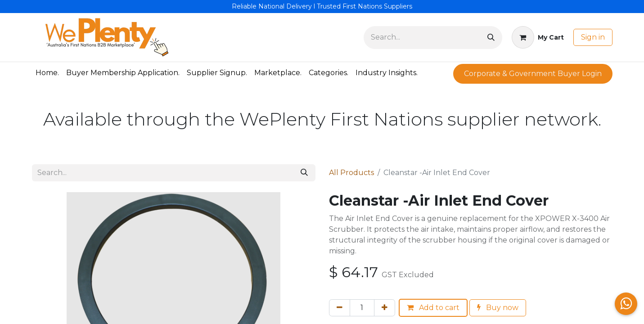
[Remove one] (340, 308)
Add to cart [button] (433, 308)
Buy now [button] (498, 308)
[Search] (491, 38)
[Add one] (385, 308)
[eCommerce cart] (538, 37)
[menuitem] (47, 73)
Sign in (593, 37)
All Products (351, 173)
